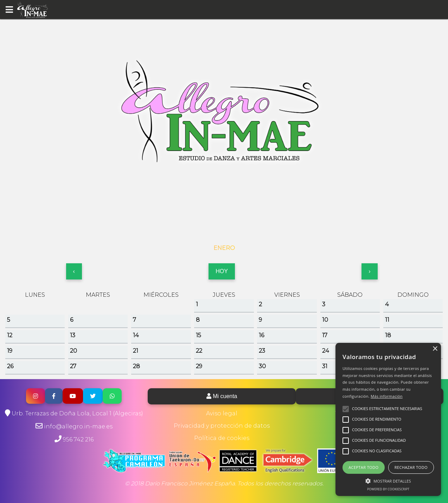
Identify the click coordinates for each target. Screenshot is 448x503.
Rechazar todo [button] (411, 467)
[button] (388, 480)
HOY (222, 271)
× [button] (435, 349)
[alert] (388, 419)
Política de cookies (222, 438)
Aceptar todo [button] (363, 467)
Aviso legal (222, 413)
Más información (387, 396)
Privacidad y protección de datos (222, 426)
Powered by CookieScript (388, 489)
